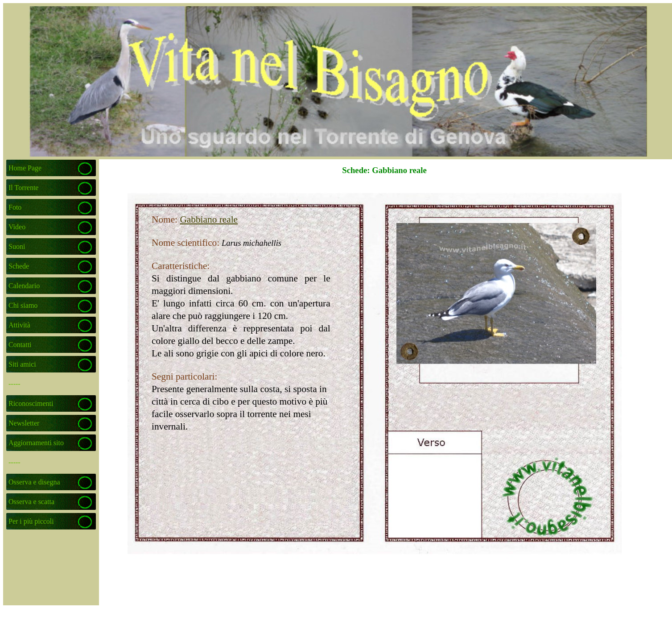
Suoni (17, 246)
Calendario (24, 286)
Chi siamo (23, 305)
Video (17, 227)
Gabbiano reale (209, 219)
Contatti (20, 345)
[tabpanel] (218, 307)
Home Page (25, 168)
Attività (19, 325)
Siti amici (22, 364)
